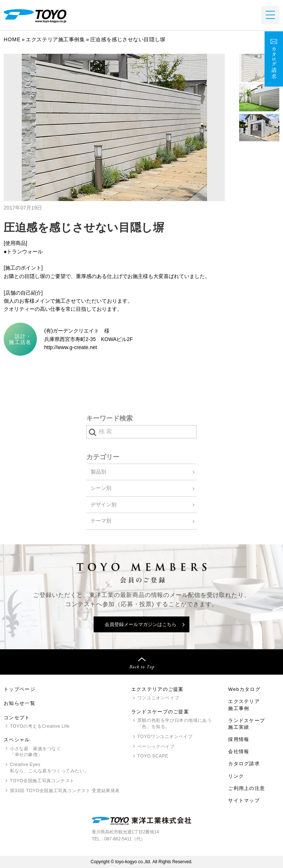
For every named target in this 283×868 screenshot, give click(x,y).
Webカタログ (244, 689)
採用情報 (239, 739)
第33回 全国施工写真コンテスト (65, 791)
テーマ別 (101, 521)
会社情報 (239, 751)
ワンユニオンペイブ (158, 698)
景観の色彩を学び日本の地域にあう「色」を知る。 (175, 723)
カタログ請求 (244, 764)
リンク (236, 776)
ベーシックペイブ (156, 746)
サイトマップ (244, 800)
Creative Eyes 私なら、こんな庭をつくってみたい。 (49, 768)
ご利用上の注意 (247, 788)
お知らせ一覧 (20, 703)
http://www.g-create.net (71, 347)
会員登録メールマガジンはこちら (141, 624)
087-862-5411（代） (125, 839)
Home (12, 39)
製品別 (98, 472)
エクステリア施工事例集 (55, 39)
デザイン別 (104, 505)
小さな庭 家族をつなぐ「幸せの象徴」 (36, 752)
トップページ (20, 689)
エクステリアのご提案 (158, 689)
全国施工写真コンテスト (42, 781)
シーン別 (101, 488)
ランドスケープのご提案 (160, 712)
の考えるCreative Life (40, 726)
